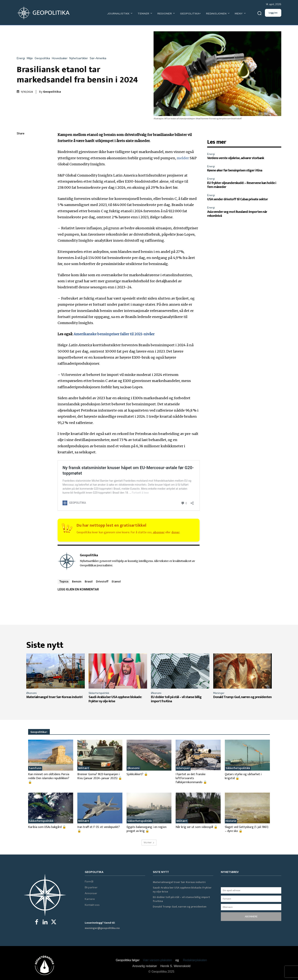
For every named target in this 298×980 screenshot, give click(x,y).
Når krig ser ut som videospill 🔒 (197, 827)
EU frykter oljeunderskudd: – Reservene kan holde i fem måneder (242, 185)
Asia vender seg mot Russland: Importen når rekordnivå (237, 214)
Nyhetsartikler (80, 58)
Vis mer (149, 842)
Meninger (219, 693)
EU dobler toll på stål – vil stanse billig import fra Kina (176, 699)
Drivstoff (102, 581)
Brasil (89, 581)
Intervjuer (183, 768)
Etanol (116, 581)
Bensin (77, 581)
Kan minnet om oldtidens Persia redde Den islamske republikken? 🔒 (49, 778)
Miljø (31, 58)
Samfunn (35, 768)
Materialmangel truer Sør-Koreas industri (54, 697)
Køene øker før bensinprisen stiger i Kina (235, 170)
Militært (84, 768)
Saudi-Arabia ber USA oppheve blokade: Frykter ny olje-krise (115, 699)
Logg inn (273, 13)
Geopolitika (43, 58)
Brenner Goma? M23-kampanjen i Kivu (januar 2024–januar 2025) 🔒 (100, 776)
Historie (231, 821)
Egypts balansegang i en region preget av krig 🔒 (147, 829)
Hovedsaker (61, 58)
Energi (22, 58)
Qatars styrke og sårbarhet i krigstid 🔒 (243, 776)
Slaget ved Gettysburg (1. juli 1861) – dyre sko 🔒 (247, 829)
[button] (259, 13)
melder (183, 158)
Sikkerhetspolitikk (99, 693)
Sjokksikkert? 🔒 (137, 774)
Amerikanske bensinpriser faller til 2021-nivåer (114, 334)
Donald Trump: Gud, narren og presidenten (242, 697)
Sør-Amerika (99, 58)
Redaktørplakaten (195, 960)
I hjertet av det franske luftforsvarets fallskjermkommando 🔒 (191, 778)
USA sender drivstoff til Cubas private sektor (237, 199)
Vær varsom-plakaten (157, 960)
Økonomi (31, 693)
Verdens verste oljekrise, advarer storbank (236, 158)
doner (176, 532)
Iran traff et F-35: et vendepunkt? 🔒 (99, 829)
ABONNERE (251, 916)
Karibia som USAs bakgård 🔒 (47, 827)
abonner (159, 532)
